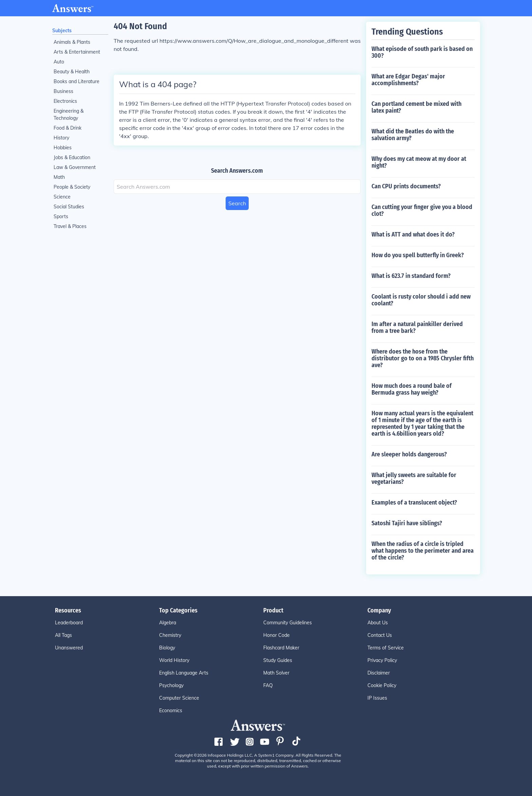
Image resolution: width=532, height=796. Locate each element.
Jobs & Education (72, 157)
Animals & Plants (72, 42)
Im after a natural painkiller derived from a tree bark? (417, 327)
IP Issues (377, 698)
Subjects (62, 31)
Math (59, 177)
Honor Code (277, 635)
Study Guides (278, 660)
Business (63, 91)
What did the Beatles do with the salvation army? (413, 135)
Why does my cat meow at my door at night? (419, 162)
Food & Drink (68, 128)
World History (174, 660)
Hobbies (63, 148)
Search (237, 203)
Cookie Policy (382, 685)
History (61, 138)
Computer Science (179, 698)
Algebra (168, 623)
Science (62, 197)
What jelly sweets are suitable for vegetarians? (414, 478)
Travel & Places (70, 226)
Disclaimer (379, 673)
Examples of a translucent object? (414, 503)
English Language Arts (184, 673)
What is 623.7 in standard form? (411, 276)
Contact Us (380, 635)
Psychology (171, 685)
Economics (171, 710)
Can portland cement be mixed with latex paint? (416, 107)
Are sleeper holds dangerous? (409, 454)
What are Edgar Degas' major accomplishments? (408, 80)
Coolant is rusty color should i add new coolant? (421, 300)
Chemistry (170, 635)
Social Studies (69, 207)
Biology (167, 648)
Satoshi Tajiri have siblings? (407, 523)
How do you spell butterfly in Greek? (418, 255)
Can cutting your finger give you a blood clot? (422, 210)
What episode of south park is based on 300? (422, 52)
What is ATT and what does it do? (413, 234)
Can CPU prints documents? (406, 186)
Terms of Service (386, 648)
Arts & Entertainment (77, 52)
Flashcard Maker (281, 648)
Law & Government (75, 167)
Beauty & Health (72, 72)
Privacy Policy (382, 660)
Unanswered (69, 648)
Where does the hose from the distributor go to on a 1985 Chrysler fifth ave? (423, 358)
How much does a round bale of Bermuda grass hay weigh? (412, 389)
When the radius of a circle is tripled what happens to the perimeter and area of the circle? (423, 551)
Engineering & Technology (69, 115)
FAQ (268, 685)
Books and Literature (77, 81)
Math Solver (276, 673)
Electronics (65, 101)
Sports (61, 216)
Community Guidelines (288, 623)
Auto (59, 62)
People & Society (72, 187)
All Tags (63, 635)
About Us (378, 623)
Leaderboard (69, 623)
